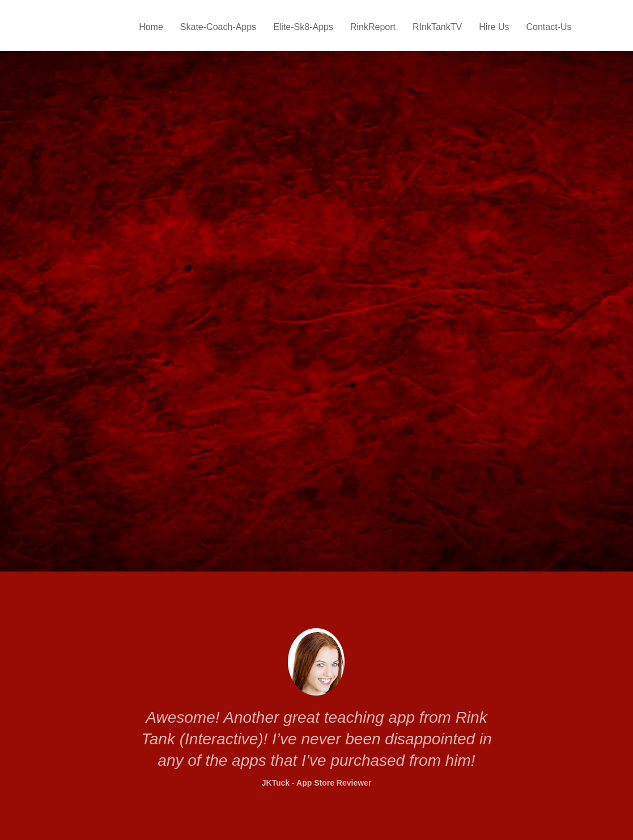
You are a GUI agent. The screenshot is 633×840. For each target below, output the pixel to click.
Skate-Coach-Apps (218, 27)
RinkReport (373, 27)
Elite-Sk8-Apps (303, 27)
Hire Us (494, 27)
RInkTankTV (437, 27)
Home (151, 27)
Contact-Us (549, 27)
